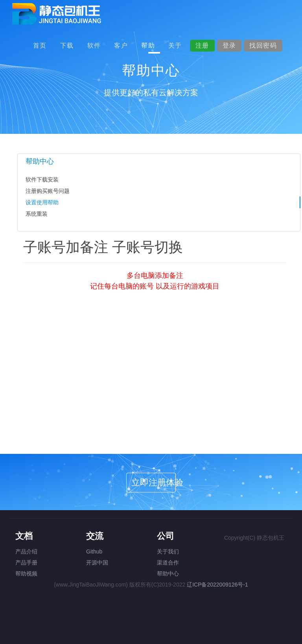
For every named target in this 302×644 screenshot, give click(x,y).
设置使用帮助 (42, 202)
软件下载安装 (42, 180)
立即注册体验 (154, 482)
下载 (67, 45)
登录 (229, 45)
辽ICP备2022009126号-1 (217, 585)
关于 (175, 45)
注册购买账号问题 (48, 191)
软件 (94, 45)
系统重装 (37, 214)
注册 (202, 45)
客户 (121, 45)
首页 (40, 45)
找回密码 (263, 45)
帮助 (148, 45)
